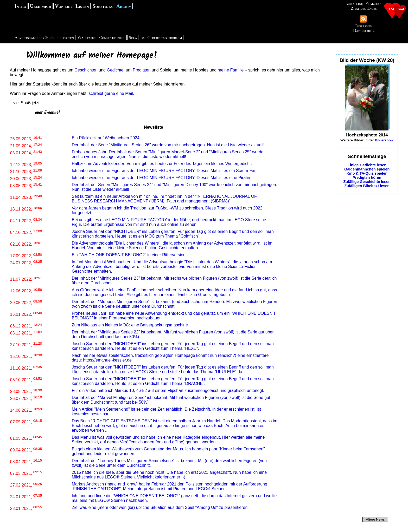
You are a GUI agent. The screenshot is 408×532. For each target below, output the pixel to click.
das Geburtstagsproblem (161, 38)
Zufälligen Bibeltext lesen (367, 186)
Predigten (66, 38)
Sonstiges (103, 6)
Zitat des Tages (364, 8)
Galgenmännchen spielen (367, 169)
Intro (20, 6)
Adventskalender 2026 (34, 38)
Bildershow (384, 140)
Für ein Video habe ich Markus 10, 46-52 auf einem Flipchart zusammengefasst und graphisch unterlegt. (168, 390)
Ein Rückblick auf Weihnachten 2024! (106, 138)
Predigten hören (367, 178)
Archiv (124, 6)
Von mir (63, 6)
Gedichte (115, 70)
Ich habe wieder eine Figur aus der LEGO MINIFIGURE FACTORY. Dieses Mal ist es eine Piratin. (162, 178)
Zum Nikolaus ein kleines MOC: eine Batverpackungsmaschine (130, 325)
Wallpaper (87, 38)
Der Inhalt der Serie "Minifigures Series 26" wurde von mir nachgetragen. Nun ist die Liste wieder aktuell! (168, 145)
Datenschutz (364, 31)
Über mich (41, 6)
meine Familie (231, 70)
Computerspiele (112, 38)
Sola (133, 38)
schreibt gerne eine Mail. (111, 93)
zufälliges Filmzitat (364, 4)
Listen (82, 6)
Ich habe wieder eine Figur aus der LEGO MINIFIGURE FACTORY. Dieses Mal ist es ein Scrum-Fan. (165, 171)
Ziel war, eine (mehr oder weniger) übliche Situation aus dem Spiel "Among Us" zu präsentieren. (160, 507)
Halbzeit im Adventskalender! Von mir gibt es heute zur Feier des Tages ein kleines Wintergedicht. (162, 164)
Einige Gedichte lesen (367, 165)
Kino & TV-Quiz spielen (367, 173)
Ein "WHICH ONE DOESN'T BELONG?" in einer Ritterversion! (129, 255)
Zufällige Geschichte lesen (367, 182)
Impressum (364, 26)
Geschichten (86, 70)
